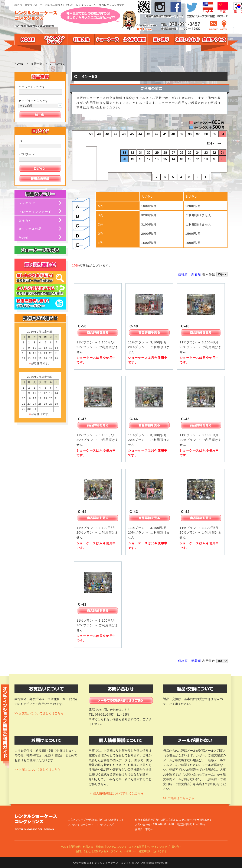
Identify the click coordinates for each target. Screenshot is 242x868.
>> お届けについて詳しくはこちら (37, 770)
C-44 (82, 512)
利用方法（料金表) (94, 847)
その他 (24, 237)
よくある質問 (137, 847)
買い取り (177, 847)
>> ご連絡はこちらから (179, 798)
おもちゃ (25, 220)
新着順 (196, 274)
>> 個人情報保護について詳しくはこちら (116, 793)
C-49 (134, 326)
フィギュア (27, 203)
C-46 (134, 419)
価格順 (183, 274)
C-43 (134, 512)
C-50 (82, 326)
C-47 (82, 419)
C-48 (185, 326)
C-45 (185, 419)
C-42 (185, 512)
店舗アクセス (101, 851)
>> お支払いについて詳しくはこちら (39, 713)
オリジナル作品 (30, 229)
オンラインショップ (158, 847)
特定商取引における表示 (153, 851)
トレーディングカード (35, 212)
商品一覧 (37, 64)
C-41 (82, 604)
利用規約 (75, 847)
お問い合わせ (83, 851)
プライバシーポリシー (124, 851)
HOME (19, 64)
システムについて (117, 847)
